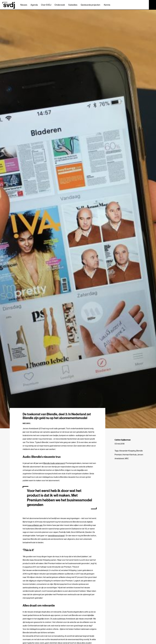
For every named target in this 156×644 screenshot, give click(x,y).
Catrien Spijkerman (123, 440)
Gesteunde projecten (90, 5)
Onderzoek (60, 5)
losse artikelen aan (35, 525)
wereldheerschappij (56, 536)
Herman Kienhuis (130, 455)
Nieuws (24, 5)
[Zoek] (145, 5)
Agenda (34, 5)
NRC (127, 458)
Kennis (107, 5)
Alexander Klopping (127, 451)
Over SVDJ (46, 5)
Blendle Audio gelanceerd (54, 463)
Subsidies (73, 5)
